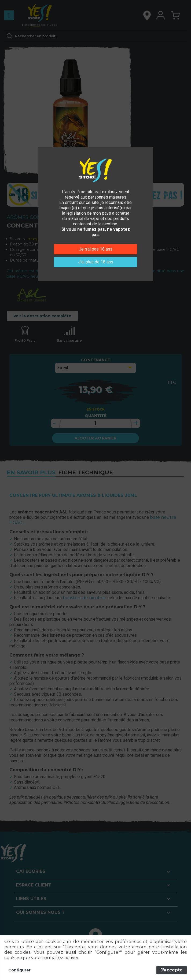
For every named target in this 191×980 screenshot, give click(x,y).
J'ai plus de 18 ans (96, 262)
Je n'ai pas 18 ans (96, 249)
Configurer (19, 970)
